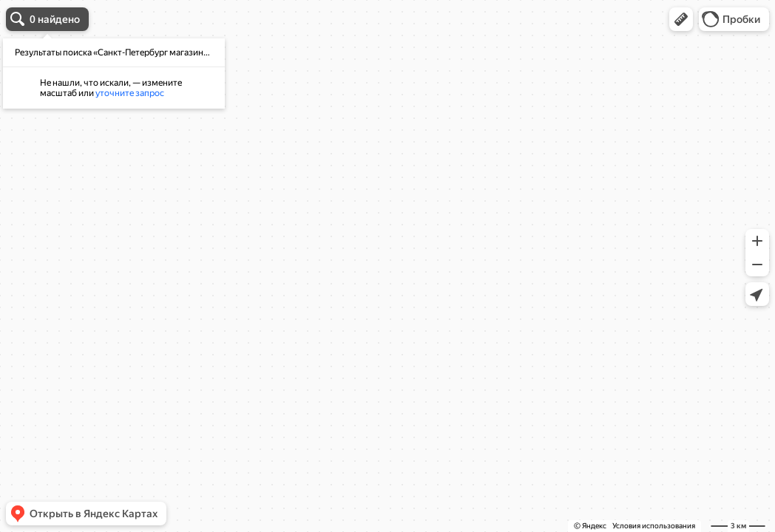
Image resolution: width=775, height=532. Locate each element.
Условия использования (654, 526)
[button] (681, 19)
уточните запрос (130, 93)
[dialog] (114, 74)
